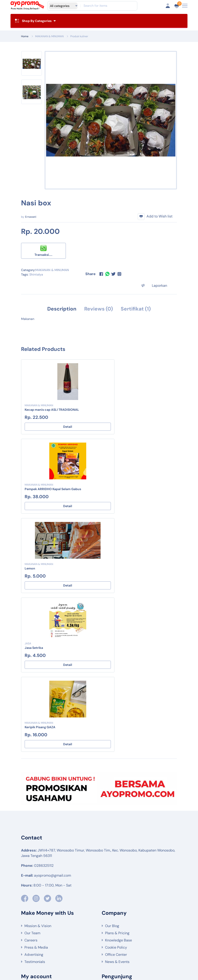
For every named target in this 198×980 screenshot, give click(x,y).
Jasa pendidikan (113, 951)
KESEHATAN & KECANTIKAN (97, 926)
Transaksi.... (43, 251)
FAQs (29, 831)
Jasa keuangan (53, 951)
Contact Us (33, 860)
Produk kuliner (79, 36)
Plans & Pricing (117, 775)
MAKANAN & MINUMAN (49, 36)
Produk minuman (132, 947)
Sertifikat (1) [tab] (138, 309)
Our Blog (112, 768)
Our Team (32, 775)
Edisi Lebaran (52, 930)
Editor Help (34, 838)
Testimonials (35, 803)
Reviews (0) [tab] (98, 309)
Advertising (34, 796)
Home (25, 36)
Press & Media (36, 789)
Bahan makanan (117, 943)
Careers (31, 782)
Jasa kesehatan (83, 951)
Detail (59, 427)
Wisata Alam (51, 939)
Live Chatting (35, 853)
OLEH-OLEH (133, 926)
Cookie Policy (116, 789)
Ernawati (31, 217)
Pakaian (138, 951)
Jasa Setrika (114, 489)
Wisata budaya (79, 939)
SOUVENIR (155, 922)
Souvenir (158, 947)
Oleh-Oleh (117, 955)
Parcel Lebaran (159, 955)
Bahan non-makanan (151, 943)
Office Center (116, 796)
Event (154, 926)
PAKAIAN (63, 926)
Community (34, 845)
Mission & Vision (38, 768)
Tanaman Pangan (110, 939)
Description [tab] (60, 309)
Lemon (30, 489)
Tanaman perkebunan (58, 943)
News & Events (117, 803)
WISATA (48, 922)
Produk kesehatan (55, 955)
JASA (108, 485)
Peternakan (89, 943)
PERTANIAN (69, 922)
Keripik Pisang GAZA (40, 569)
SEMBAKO (92, 922)
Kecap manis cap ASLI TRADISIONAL (52, 410)
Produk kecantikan (89, 955)
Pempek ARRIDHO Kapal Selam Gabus (133, 410)
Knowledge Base (118, 782)
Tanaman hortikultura (146, 939)
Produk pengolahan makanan (91, 947)
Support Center (37, 867)
